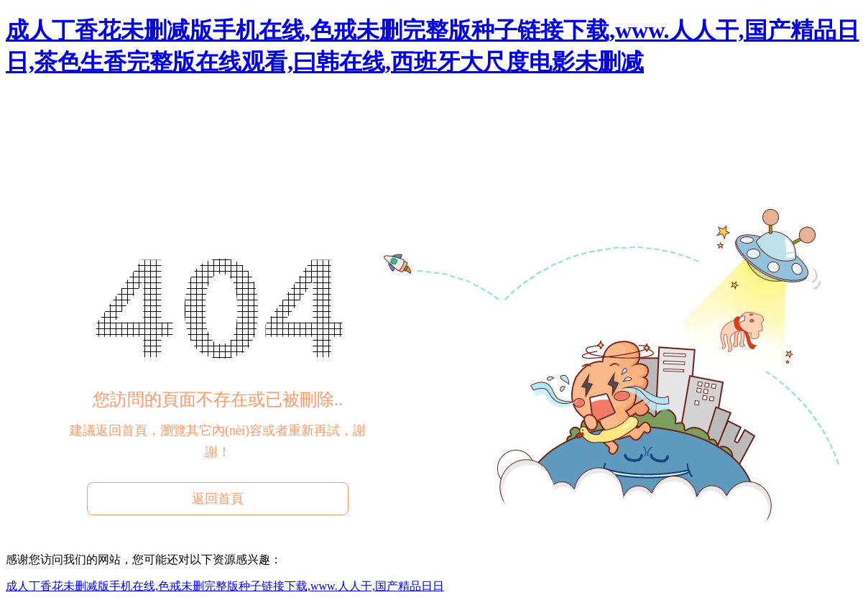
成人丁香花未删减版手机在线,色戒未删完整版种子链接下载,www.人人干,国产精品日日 (225, 586)
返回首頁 (218, 499)
